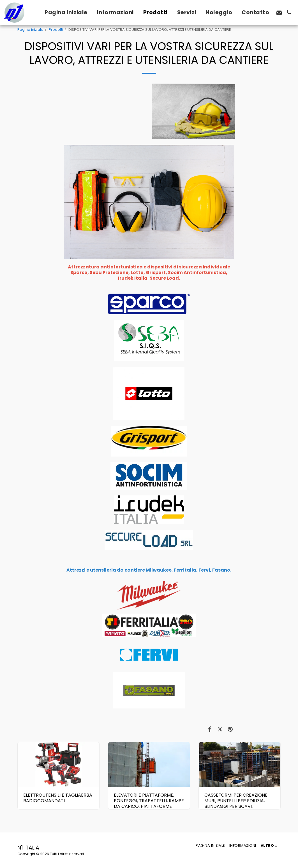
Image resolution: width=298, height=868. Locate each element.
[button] (279, 12)
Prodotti (56, 30)
